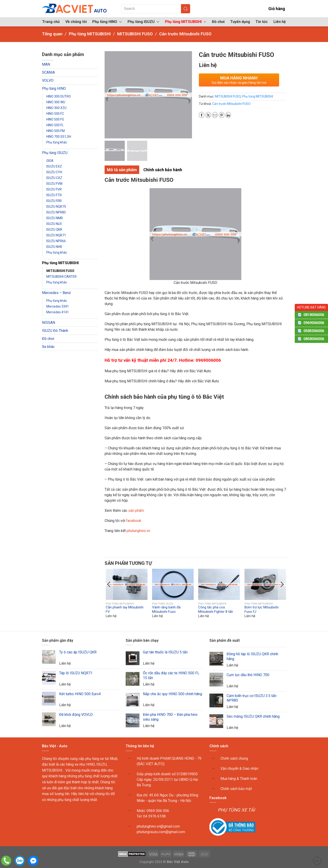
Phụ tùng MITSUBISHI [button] (186, 22)
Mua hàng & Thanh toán (239, 779)
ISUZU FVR (54, 189)
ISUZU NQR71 (56, 235)
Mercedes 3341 (58, 306)
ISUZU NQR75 (56, 207)
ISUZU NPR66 (56, 241)
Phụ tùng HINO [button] (107, 22)
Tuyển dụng (240, 22)
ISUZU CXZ (54, 178)
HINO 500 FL (55, 125)
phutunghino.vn (138, 531)
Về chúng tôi (76, 22)
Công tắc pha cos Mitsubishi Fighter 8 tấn (216, 610)
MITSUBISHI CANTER (61, 277)
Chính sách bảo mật (236, 789)
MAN (46, 64)
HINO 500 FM (56, 131)
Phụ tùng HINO (54, 88)
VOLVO (48, 80)
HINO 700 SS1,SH (59, 137)
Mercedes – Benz (56, 293)
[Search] (156, 9)
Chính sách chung (234, 758)
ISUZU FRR (54, 201)
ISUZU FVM (54, 184)
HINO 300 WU (56, 102)
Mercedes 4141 (58, 312)
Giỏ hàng (274, 9)
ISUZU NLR (54, 224)
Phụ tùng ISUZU (55, 153)
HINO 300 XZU (56, 108)
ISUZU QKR (54, 230)
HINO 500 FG (55, 119)
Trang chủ (51, 22)
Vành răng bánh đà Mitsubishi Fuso (166, 610)
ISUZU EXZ (54, 166)
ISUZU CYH (54, 172)
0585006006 (314, 331)
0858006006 (314, 339)
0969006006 (314, 323)
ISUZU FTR (54, 195)
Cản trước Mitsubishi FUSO (231, 104)
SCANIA (48, 72)
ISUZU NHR (54, 247)
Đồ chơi (218, 22)
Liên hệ (280, 22)
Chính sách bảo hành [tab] (163, 170)
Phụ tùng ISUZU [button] (143, 22)
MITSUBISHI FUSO (60, 271)
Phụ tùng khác (57, 142)
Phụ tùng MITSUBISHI (60, 263)
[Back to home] (75, 9)
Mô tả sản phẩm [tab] (122, 170)
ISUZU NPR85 (56, 212)
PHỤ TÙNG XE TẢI (236, 810)
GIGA (50, 161)
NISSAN (49, 323)
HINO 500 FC (55, 114)
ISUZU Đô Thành (55, 331)
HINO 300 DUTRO (59, 96)
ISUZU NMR (55, 218)
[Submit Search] (186, 9)
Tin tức (262, 22)
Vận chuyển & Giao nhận (239, 769)
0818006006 (314, 315)
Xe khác (48, 347)
